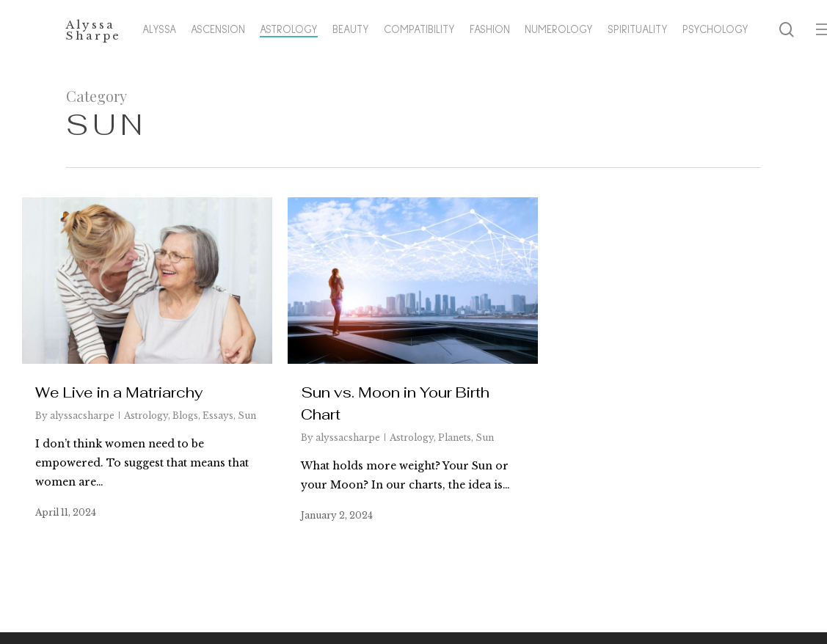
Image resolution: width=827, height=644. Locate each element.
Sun (247, 416)
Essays (218, 416)
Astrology (146, 416)
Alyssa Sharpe (94, 32)
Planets (455, 438)
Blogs (185, 416)
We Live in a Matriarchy (119, 392)
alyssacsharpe (82, 416)
